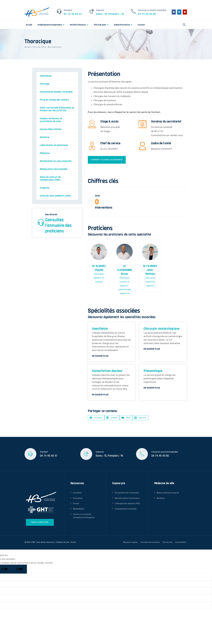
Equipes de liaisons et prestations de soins (51, 120)
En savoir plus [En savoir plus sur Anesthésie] (100, 356)
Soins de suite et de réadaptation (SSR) (50, 178)
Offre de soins (100, 25)
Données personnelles (150, 542)
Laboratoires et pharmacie (54, 145)
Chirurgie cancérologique (162, 329)
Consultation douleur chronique (56, 92)
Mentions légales (131, 542)
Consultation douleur (107, 371)
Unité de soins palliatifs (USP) (55, 196)
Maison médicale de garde (168, 493)
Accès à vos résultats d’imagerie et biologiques (84, 516)
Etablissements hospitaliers (50, 25)
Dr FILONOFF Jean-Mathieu (150, 270)
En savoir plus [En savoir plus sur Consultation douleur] (100, 395)
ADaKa (73, 542)
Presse (76, 503)
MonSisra (161, 498)
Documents (78, 498)
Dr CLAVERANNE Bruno (125, 270)
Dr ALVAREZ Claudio (99, 268)
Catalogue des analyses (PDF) (127, 503)
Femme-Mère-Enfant (51, 129)
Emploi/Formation (122, 25)
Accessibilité (181, 542)
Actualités (77, 493)
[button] (96, 418)
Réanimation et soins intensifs (56, 161)
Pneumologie (153, 371)
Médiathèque (79, 509)
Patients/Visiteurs (78, 25)
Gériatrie (45, 137)
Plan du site (168, 542)
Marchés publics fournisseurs (127, 498)
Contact (141, 25)
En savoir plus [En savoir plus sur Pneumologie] (152, 388)
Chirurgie (45, 84)
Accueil (29, 25)
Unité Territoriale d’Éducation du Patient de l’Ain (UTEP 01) (57, 109)
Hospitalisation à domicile (126, 509)
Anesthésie (46, 76)
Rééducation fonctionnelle (54, 169)
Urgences (45, 188)
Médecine (45, 153)
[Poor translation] (19, 569)
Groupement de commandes (127, 493)
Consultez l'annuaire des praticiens (58, 225)
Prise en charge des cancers (54, 100)
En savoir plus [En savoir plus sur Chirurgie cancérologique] (152, 349)
